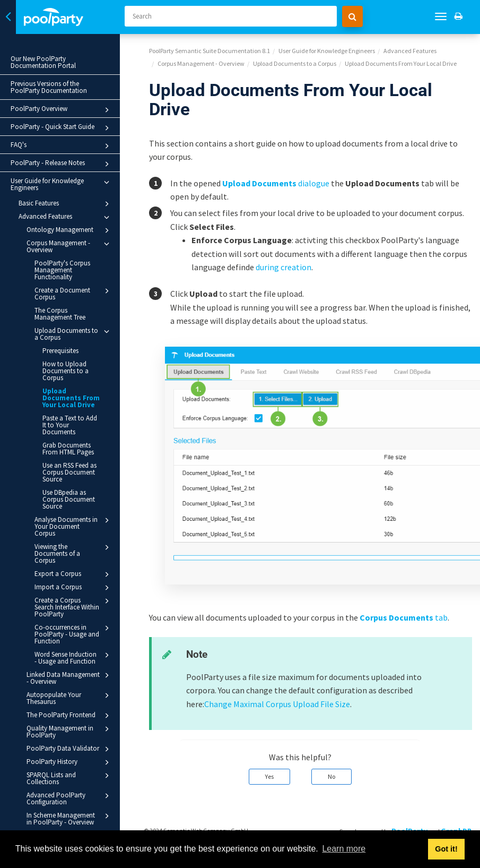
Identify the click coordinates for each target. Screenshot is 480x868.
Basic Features (66, 204)
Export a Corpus (73, 574)
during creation (283, 267)
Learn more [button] (344, 849)
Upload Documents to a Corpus (73, 334)
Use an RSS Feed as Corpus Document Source (69, 472)
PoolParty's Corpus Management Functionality (62, 270)
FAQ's (62, 146)
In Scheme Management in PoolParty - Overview (69, 818)
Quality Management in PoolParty (69, 731)
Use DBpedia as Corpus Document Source (69, 499)
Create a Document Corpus (73, 293)
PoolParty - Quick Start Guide (62, 128)
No (331, 776)
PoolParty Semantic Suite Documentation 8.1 (210, 51)
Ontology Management (69, 230)
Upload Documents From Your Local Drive (71, 398)
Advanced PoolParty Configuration (69, 798)
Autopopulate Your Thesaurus (69, 698)
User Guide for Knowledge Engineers (62, 184)
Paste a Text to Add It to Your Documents (70, 425)
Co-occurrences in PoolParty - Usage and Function (73, 634)
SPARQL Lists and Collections (69, 778)
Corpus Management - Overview (69, 246)
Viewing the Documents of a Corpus (73, 553)
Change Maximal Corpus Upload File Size (277, 704)
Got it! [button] (446, 849)
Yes (269, 776)
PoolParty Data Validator (69, 749)
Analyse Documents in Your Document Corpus (73, 526)
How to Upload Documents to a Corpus (66, 371)
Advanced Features (66, 217)
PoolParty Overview (62, 110)
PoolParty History (69, 762)
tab (404, 617)
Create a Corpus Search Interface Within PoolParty (73, 607)
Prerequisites (60, 351)
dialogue (276, 183)
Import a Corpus (73, 588)
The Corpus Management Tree (60, 314)
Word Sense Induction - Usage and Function (73, 658)
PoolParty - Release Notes (62, 164)
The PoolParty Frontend (69, 716)
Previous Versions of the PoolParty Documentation (49, 87)
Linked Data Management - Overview (69, 678)
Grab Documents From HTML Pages (68, 449)
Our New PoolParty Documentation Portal (43, 62)
